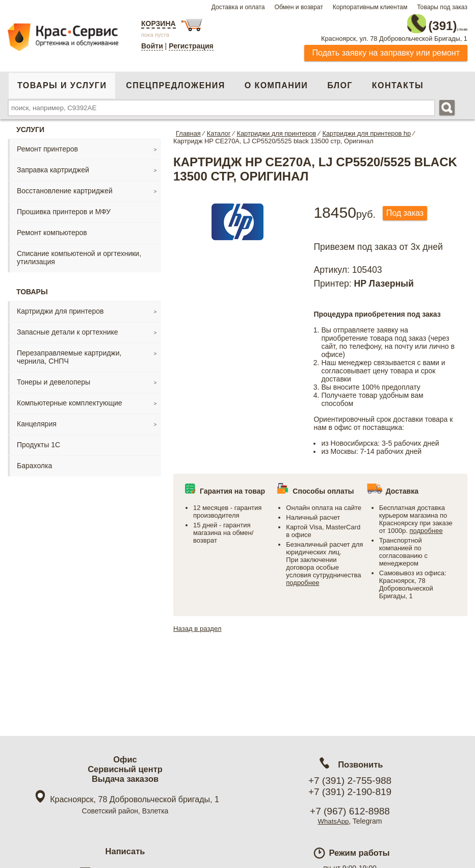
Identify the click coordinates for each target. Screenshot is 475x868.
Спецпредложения (175, 81)
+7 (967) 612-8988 (350, 811)
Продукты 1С (38, 440)
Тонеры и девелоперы (54, 377)
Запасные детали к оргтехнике (68, 327)
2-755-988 (416, 21)
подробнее (302, 579)
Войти (152, 46)
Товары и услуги (62, 81)
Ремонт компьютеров (52, 228)
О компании (276, 81)
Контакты (398, 81)
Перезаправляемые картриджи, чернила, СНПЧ (69, 352)
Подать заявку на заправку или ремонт (386, 48)
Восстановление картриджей (65, 186)
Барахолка (34, 461)
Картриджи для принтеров (60, 307)
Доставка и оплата (238, 7)
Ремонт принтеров (47, 144)
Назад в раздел (199, 624)
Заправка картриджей (53, 165)
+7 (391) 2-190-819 (350, 792)
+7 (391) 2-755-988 (350, 781)
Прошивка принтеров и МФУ (64, 207)
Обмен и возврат (298, 7)
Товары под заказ (442, 7)
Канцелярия (37, 419)
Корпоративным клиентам (370, 7)
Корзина (159, 23)
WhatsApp (334, 821)
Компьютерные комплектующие (70, 398)
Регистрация (191, 46)
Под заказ (409, 209)
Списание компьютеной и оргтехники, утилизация (79, 253)
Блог (340, 81)
